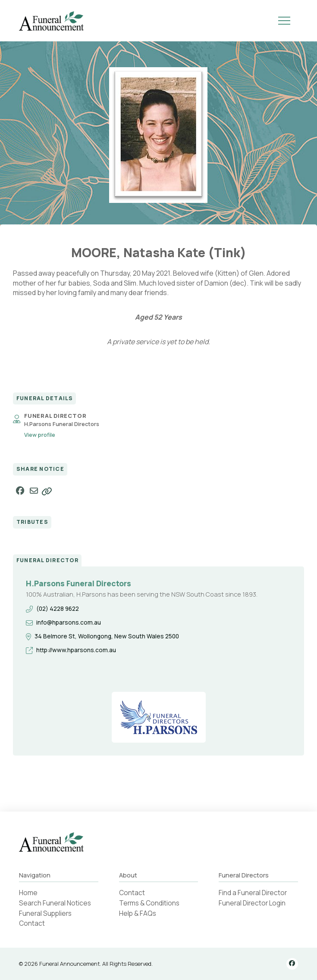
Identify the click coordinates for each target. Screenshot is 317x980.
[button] (284, 21)
